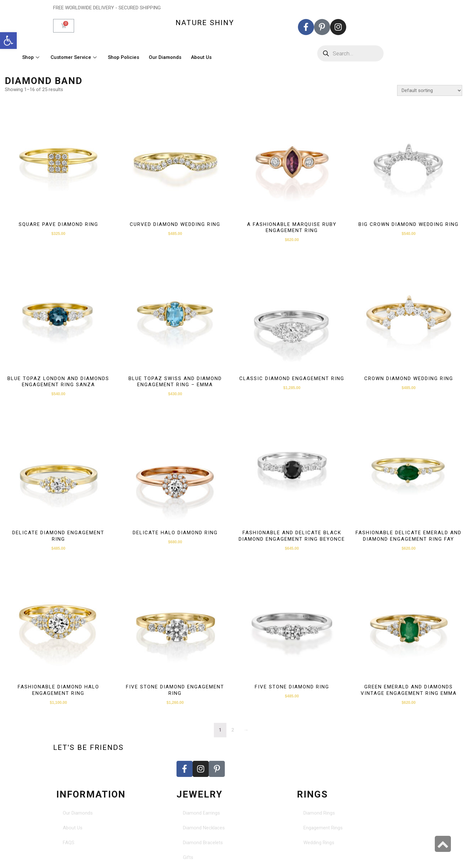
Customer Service (74, 57)
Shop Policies (124, 57)
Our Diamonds (165, 57)
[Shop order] (430, 90)
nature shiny (205, 23)
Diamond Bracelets (203, 843)
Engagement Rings (323, 828)
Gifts (188, 857)
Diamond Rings (319, 813)
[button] (8, 41)
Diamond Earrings (201, 813)
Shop (32, 57)
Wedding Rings (319, 843)
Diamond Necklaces (204, 828)
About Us (201, 57)
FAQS (69, 843)
